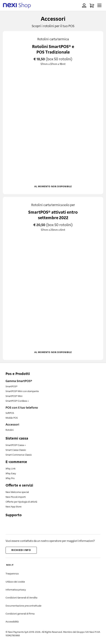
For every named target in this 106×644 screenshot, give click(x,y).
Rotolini (10, 430)
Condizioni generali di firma (20, 614)
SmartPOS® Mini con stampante (22, 391)
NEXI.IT (10, 565)
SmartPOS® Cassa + (16, 445)
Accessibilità (12, 621)
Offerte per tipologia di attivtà (21, 502)
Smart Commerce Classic (19, 455)
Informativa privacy (16, 590)
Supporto (14, 515)
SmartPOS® (11, 386)
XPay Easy (11, 473)
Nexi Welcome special (17, 492)
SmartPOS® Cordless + (17, 401)
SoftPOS (10, 413)
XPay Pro (10, 478)
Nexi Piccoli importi (16, 497)
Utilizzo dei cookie (15, 582)
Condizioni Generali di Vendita (21, 597)
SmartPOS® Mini (14, 396)
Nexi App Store (14, 506)
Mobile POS (12, 418)
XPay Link (10, 468)
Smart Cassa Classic (16, 450)
